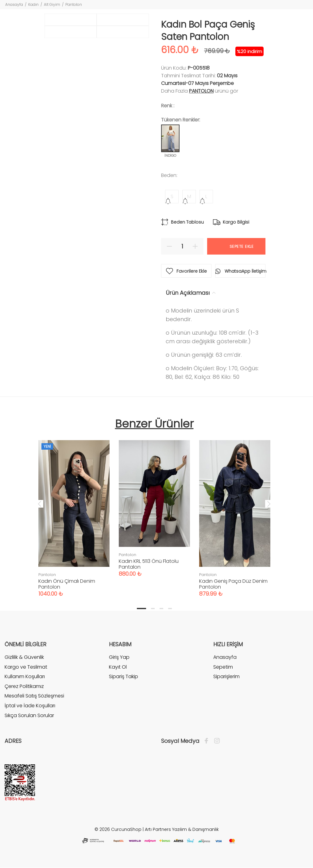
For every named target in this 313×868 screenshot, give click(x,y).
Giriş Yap (119, 657)
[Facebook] (208, 741)
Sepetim (223, 667)
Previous (40, 504)
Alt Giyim (52, 4)
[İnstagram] (215, 741)
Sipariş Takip (124, 676)
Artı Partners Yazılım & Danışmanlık (182, 829)
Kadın (33, 4)
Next (269, 504)
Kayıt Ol (118, 667)
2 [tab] (153, 609)
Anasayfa (14, 4)
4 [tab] (170, 609)
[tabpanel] (74, 512)
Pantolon (74, 4)
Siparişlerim (226, 676)
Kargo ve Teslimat (26, 667)
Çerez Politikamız (24, 686)
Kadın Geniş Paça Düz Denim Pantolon (233, 584)
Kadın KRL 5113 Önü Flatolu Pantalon (149, 564)
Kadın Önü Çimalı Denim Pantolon (67, 584)
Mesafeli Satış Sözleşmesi (34, 696)
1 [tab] (141, 609)
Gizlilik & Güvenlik (24, 657)
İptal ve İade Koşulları (30, 706)
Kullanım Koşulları (25, 676)
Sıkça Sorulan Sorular (29, 715)
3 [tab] (161, 609)
